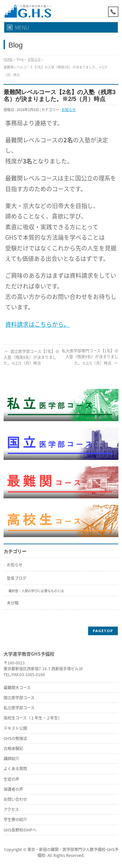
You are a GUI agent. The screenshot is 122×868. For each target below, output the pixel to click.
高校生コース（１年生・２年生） (33, 718)
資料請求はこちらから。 (37, 324)
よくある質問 (15, 769)
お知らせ (34, 59)
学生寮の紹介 (15, 819)
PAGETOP (103, 631)
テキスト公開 (15, 728)
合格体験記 (13, 748)
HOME (8, 59)
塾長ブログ (17, 578)
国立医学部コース (19, 698)
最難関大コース (17, 688)
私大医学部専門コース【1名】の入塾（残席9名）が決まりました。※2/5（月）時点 (90, 357)
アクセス (11, 809)
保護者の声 (13, 789)
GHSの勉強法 (15, 738)
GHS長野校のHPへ (20, 830)
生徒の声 (11, 779)
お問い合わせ (15, 799)
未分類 (13, 603)
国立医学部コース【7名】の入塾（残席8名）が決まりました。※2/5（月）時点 (31, 357)
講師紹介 (11, 759)
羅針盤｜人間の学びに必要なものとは (36, 591)
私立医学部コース (19, 708)
